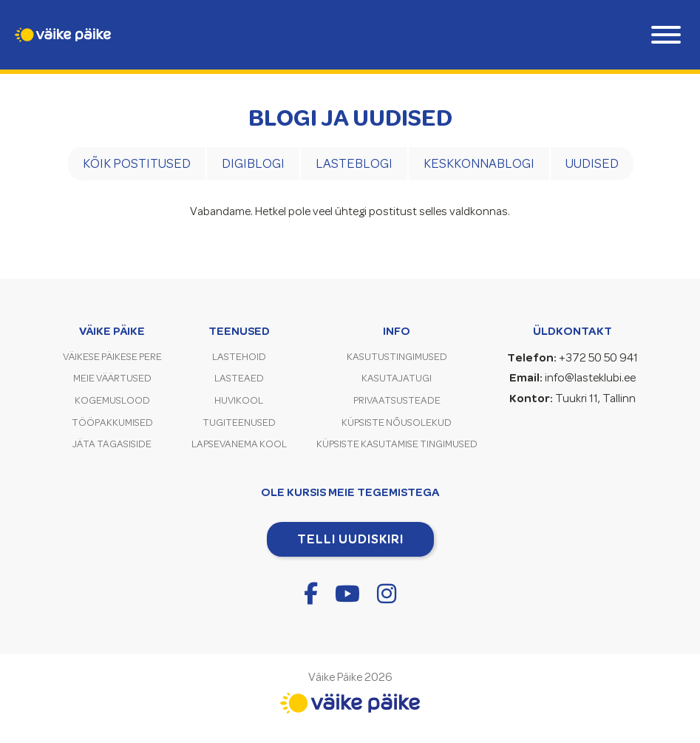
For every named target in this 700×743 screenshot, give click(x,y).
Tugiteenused (239, 423)
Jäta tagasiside (112, 444)
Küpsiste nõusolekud (397, 423)
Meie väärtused (112, 378)
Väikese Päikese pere (112, 357)
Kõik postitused (137, 163)
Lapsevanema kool (239, 444)
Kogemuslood (112, 400)
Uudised (592, 163)
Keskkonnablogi (479, 163)
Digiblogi (253, 163)
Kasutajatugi (397, 378)
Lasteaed (239, 378)
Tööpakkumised (112, 423)
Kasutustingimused (397, 357)
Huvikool (239, 400)
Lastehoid (239, 357)
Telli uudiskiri (350, 539)
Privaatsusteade (397, 400)
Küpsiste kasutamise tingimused (397, 444)
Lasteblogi (354, 163)
